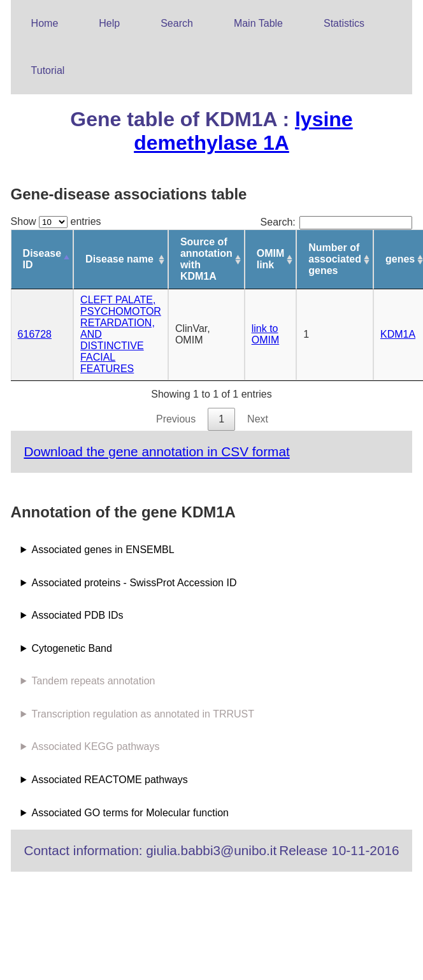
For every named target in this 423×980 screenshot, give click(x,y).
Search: (337, 222)
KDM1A (398, 334)
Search (177, 23)
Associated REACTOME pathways (110, 780)
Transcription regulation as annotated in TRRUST (143, 714)
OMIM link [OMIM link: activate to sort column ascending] (271, 259)
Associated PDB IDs (78, 615)
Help (109, 23)
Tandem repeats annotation (94, 681)
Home (45, 23)
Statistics (344, 23)
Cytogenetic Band (72, 648)
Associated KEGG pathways (96, 746)
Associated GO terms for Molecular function (130, 813)
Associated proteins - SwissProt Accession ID (134, 583)
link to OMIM (266, 334)
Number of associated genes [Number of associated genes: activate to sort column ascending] (335, 259)
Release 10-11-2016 (339, 850)
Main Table (258, 23)
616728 (35, 334)
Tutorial (48, 70)
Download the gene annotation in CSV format (156, 451)
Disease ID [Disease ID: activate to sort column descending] (42, 259)
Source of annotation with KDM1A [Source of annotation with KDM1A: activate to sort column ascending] (206, 259)
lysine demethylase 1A (243, 131)
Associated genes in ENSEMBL (103, 550)
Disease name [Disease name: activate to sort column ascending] (119, 259)
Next (258, 419)
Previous (176, 419)
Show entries (56, 221)
